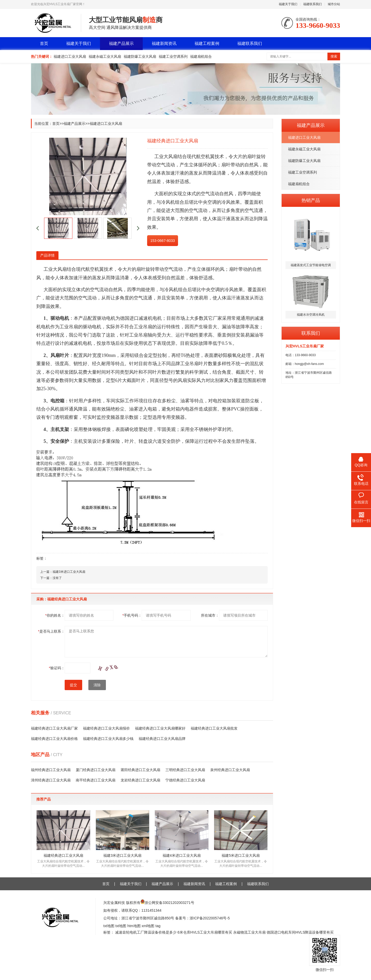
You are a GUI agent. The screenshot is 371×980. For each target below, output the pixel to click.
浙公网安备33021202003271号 (169, 903)
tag (158, 926)
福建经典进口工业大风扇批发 (214, 728)
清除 (97, 685)
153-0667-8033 (163, 241)
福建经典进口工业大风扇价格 (54, 739)
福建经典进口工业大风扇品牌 (162, 739)
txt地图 (109, 926)
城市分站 (334, 4)
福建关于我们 (288, 4)
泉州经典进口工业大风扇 (230, 770)
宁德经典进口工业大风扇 (185, 780)
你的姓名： (55, 615)
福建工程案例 (207, 43)
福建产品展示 (121, 43)
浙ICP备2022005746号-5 (210, 918)
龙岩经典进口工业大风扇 (140, 780)
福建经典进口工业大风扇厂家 (54, 728)
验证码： (57, 668)
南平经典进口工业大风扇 (96, 780)
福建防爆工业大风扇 (140, 56)
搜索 (334, 56)
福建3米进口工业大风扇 (69, 572)
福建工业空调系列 (173, 56)
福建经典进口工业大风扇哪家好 (160, 728)
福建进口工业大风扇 (70, 56)
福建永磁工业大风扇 (105, 56)
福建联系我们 (313, 4)
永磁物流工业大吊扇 (249, 932)
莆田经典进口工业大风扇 (140, 770)
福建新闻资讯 (164, 43)
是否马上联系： (51, 631)
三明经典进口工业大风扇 (185, 770)
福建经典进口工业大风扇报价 (106, 728)
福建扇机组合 (201, 56)
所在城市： (210, 615)
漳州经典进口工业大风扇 (51, 780)
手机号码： (132, 615)
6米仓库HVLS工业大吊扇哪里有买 (205, 932)
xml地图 (148, 926)
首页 (44, 43)
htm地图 (134, 926)
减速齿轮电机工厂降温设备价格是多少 (146, 932)
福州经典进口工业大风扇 (51, 770)
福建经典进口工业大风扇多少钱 (108, 739)
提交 (73, 685)
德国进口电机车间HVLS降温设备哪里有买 (300, 932)
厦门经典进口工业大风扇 (96, 770)
